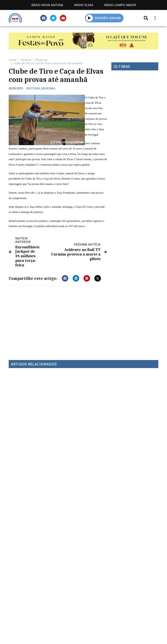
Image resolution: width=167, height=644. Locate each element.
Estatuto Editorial (50, 616)
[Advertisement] (58, 319)
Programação (90, 616)
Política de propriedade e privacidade (83, 621)
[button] (89, 18)
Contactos (124, 616)
